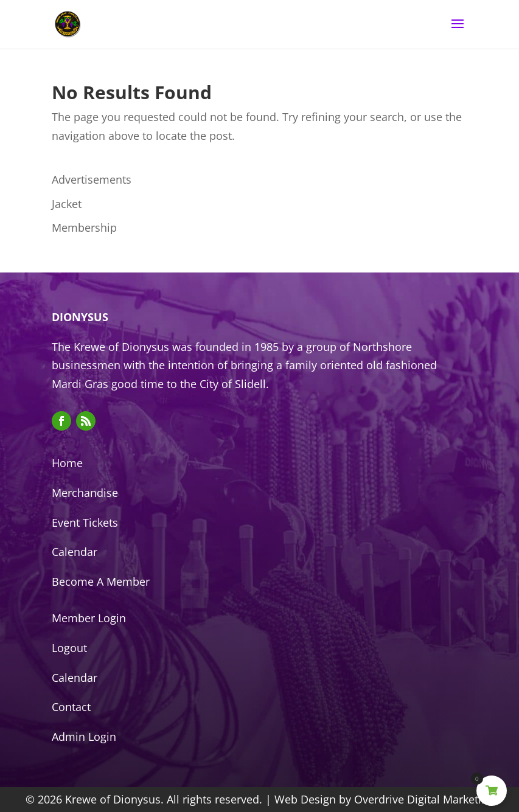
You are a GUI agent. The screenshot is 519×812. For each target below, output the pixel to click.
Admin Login (84, 737)
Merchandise (85, 493)
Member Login (89, 618)
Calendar (75, 552)
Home (67, 463)
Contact (71, 707)
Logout (69, 648)
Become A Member (101, 581)
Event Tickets (85, 522)
